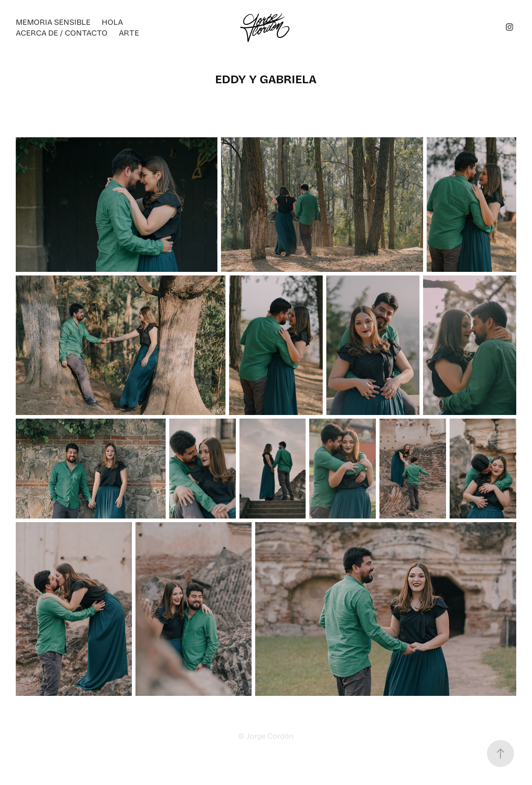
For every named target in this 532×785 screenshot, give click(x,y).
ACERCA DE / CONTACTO (62, 32)
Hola (112, 22)
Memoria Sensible (53, 22)
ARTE (129, 32)
